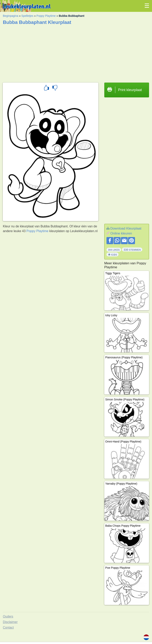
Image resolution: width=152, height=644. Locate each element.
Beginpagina (10, 16)
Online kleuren (121, 233)
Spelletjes (27, 16)
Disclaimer (10, 622)
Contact (8, 628)
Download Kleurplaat (126, 228)
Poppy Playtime (46, 16)
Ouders (8, 616)
